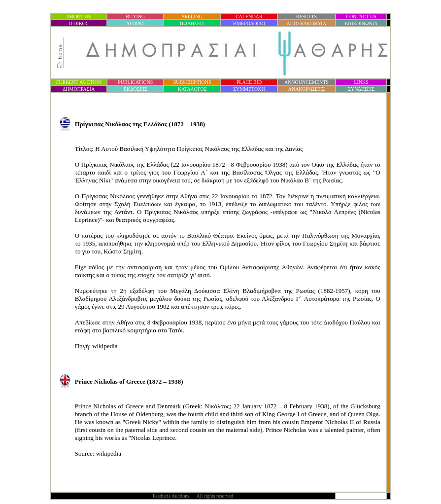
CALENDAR (249, 17)
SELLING (192, 17)
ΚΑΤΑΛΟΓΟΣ (192, 89)
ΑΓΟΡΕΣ (136, 23)
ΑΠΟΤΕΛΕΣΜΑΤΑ (307, 23)
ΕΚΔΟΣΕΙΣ (136, 89)
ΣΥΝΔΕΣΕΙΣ (361, 89)
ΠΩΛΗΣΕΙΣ (192, 23)
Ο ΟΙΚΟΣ (79, 23)
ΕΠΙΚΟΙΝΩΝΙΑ (361, 23)
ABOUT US (79, 17)
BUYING (135, 17)
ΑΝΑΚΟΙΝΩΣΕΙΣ (306, 89)
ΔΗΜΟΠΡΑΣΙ (79, 89)
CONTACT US (361, 17)
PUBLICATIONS (135, 82)
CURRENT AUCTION (79, 82)
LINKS (361, 82)
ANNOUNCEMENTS (306, 82)
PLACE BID (249, 82)
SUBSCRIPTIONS (192, 82)
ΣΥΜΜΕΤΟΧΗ (249, 89)
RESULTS (306, 17)
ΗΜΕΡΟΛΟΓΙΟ (249, 23)
